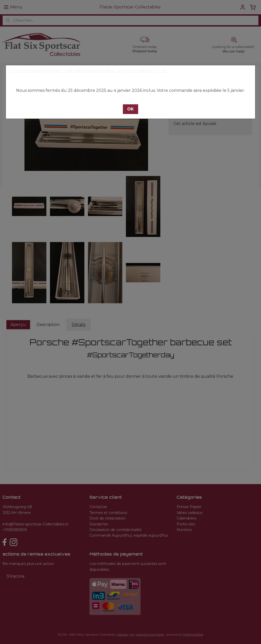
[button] (130, 109)
